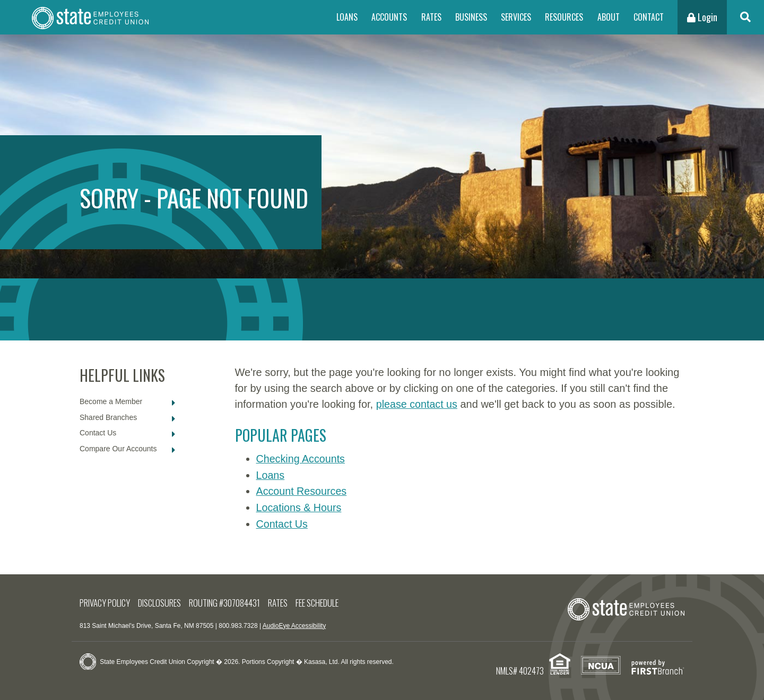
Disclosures (161, 601)
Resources (564, 17)
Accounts (389, 17)
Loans (347, 17)
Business (471, 17)
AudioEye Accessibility (294, 624)
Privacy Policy (105, 601)
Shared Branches (108, 417)
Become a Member (111, 401)
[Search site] (745, 17)
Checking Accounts (301, 459)
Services (516, 17)
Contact (649, 17)
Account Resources (302, 491)
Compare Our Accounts (118, 449)
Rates (431, 17)
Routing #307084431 (226, 601)
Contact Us (98, 433)
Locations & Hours (299, 506)
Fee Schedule (319, 601)
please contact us (418, 404)
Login (702, 17)
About (609, 17)
